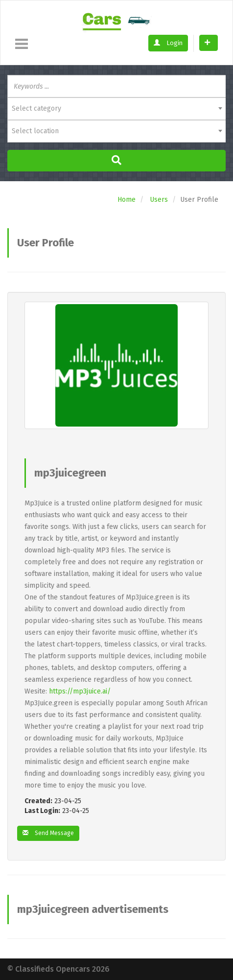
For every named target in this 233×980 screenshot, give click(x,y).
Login (168, 43)
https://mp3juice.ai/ (80, 691)
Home (127, 200)
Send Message (48, 833)
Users (159, 200)
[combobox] (116, 109)
